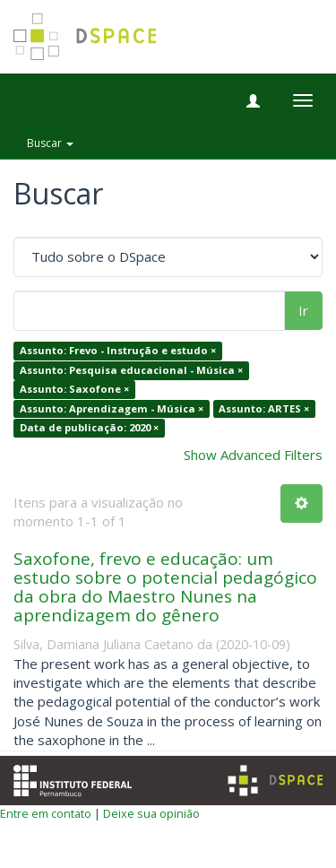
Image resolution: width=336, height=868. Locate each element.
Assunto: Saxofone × (74, 390)
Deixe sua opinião (151, 813)
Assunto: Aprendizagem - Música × (112, 408)
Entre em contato (46, 813)
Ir (303, 310)
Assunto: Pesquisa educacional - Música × (131, 370)
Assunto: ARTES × (264, 408)
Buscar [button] (50, 143)
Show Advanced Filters (253, 455)
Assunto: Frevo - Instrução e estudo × (118, 351)
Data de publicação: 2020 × (89, 427)
